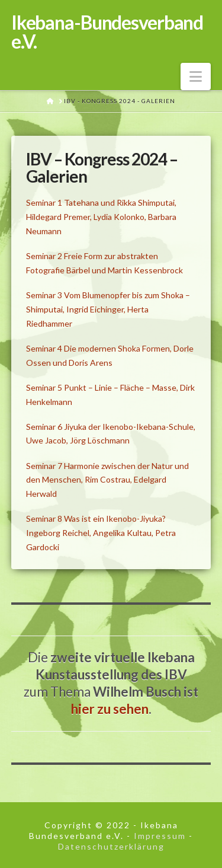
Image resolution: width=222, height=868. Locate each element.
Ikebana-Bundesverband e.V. (107, 32)
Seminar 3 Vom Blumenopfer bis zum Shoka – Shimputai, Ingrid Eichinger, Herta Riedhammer (108, 309)
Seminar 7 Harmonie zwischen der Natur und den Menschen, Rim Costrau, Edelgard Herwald (107, 480)
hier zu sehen (110, 709)
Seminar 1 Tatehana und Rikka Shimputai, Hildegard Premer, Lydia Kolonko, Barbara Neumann (101, 217)
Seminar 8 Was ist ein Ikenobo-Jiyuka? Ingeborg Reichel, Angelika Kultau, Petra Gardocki (101, 533)
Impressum (160, 836)
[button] (196, 76)
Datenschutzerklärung (111, 846)
